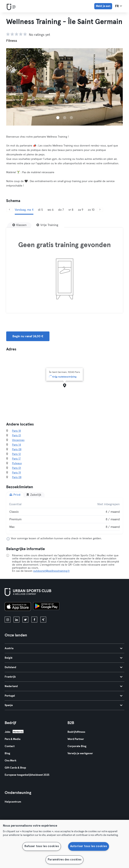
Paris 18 (16, 431)
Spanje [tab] (64, 705)
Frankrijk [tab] (64, 677)
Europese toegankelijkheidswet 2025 (27, 775)
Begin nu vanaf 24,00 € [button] (28, 336)
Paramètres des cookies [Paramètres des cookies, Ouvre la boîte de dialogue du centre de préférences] (65, 860)
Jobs (7, 732)
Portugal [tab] (64, 696)
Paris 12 (16, 454)
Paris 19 (16, 473)
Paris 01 (16, 436)
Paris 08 (17, 449)
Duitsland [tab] (64, 667)
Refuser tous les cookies (42, 846)
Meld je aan (103, 6)
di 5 (40, 210)
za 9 (81, 210)
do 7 (61, 210)
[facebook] (34, 620)
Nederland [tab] (64, 686)
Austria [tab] (64, 648)
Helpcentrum (13, 802)
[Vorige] (9, 210)
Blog (7, 753)
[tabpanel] (64, 516)
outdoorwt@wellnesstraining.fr (51, 571)
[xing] (43, 620)
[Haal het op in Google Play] (46, 607)
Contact (10, 746)
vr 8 (71, 210)
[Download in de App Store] (18, 607)
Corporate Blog (77, 746)
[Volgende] (100, 210)
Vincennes (18, 440)
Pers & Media (13, 739)
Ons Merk (10, 761)
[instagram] (8, 620)
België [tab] (64, 658)
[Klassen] (19, 225)
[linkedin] (16, 620)
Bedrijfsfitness (76, 732)
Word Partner (76, 739)
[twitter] (25, 620)
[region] (64, 844)
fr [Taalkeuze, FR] (119, 6)
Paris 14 (16, 445)
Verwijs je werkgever (80, 753)
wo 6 (51, 210)
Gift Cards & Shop (15, 768)
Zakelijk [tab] (34, 495)
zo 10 (91, 210)
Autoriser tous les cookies (89, 846)
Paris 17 (16, 459)
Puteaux (17, 463)
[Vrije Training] (47, 225)
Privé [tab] (15, 495)
